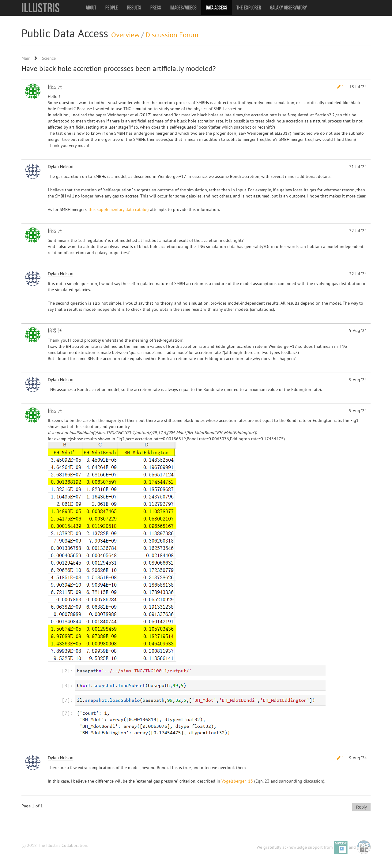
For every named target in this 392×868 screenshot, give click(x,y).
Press (156, 8)
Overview (125, 35)
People (112, 8)
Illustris (41, 8)
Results (134, 8)
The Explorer (249, 8)
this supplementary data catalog (119, 209)
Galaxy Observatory (288, 8)
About (91, 8)
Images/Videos (183, 8)
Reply (361, 807)
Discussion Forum (172, 35)
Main (26, 58)
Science (49, 58)
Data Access (217, 8)
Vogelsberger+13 (237, 781)
